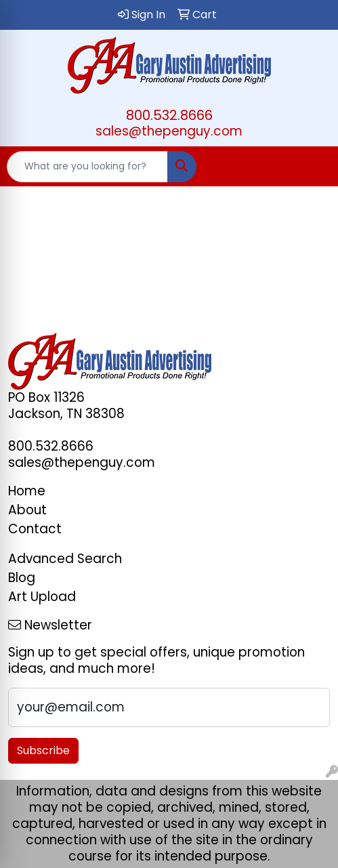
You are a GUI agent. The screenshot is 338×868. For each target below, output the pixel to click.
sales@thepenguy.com (169, 131)
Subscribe (43, 750)
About (27, 510)
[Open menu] (311, 167)
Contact (35, 529)
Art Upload (42, 597)
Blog (22, 578)
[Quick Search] (87, 167)
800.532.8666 (169, 115)
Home (27, 491)
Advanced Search (65, 559)
